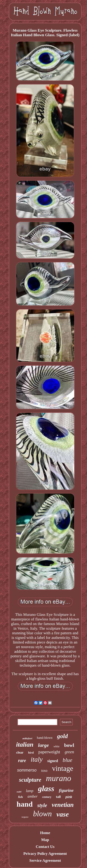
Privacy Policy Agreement (45, 854)
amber (32, 796)
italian (25, 744)
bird (31, 753)
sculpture (30, 780)
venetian (63, 805)
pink (69, 797)
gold (62, 736)
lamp (30, 791)
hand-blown (45, 738)
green (69, 752)
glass (46, 789)
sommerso (27, 770)
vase (63, 814)
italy (37, 759)
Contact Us (45, 847)
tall (58, 797)
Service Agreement (45, 861)
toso (44, 771)
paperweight (49, 752)
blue (67, 760)
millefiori (27, 738)
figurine (66, 790)
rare (22, 760)
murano (59, 778)
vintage (63, 768)
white (56, 746)
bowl (69, 745)
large (43, 745)
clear (20, 752)
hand (24, 804)
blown (42, 814)
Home (45, 833)
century (47, 797)
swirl (19, 792)
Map (45, 840)
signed (53, 761)
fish (20, 797)
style (42, 805)
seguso (25, 817)
